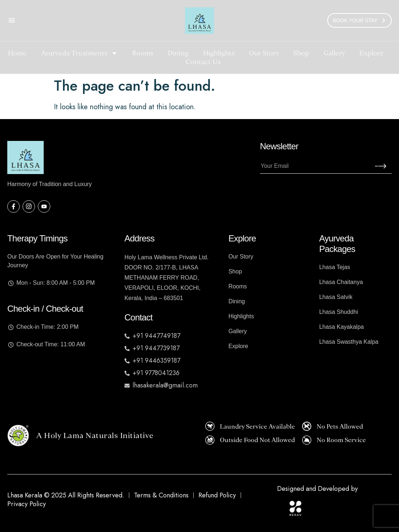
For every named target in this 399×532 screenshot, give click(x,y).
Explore (372, 53)
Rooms (143, 53)
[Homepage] (199, 21)
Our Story (264, 53)
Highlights (219, 53)
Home (17, 53)
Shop (301, 53)
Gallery (334, 53)
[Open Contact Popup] (12, 20)
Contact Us (203, 62)
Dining (178, 53)
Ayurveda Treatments (79, 53)
